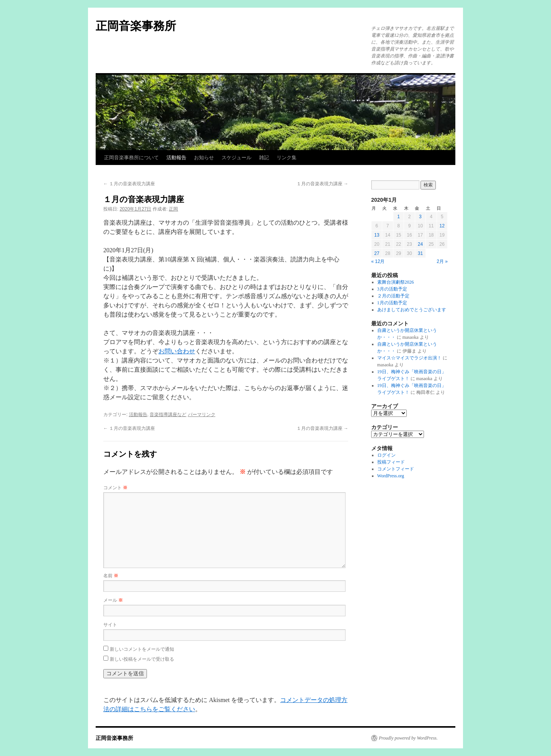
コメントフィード (396, 469)
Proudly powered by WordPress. (408, 738)
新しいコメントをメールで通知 (142, 649)
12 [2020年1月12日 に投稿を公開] (442, 226)
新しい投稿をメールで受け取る (142, 659)
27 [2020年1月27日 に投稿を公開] (377, 253)
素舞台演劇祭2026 (396, 282)
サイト (110, 625)
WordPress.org (391, 476)
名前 (111, 576)
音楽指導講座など (168, 415)
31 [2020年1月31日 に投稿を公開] (420, 253)
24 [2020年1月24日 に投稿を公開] (420, 244)
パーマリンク (202, 415)
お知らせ (204, 158)
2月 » (442, 261)
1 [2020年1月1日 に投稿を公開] (399, 217)
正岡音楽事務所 (136, 26)
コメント (115, 488)
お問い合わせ (177, 351)
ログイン (386, 455)
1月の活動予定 (392, 303)
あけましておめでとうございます (412, 310)
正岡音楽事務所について (131, 158)
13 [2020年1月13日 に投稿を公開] (377, 235)
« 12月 (378, 261)
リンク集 (287, 158)
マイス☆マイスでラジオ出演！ (409, 358)
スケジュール (236, 158)
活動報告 (176, 158)
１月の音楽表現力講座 (129, 184)
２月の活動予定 (393, 296)
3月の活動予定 (392, 289)
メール (113, 600)
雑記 (264, 158)
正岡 (173, 209)
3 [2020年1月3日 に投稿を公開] (420, 217)
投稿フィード (391, 462)
